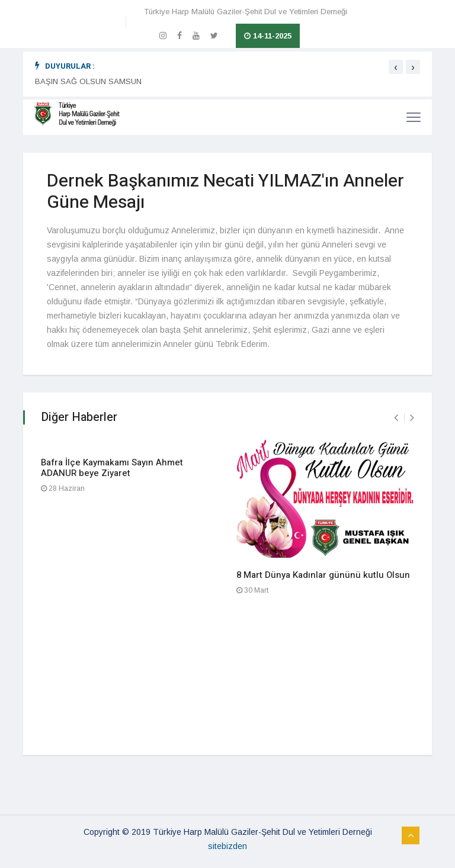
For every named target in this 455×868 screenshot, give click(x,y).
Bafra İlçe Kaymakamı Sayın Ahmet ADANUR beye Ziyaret (112, 468)
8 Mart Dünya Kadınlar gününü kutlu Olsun (323, 575)
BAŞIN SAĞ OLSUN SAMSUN (88, 81)
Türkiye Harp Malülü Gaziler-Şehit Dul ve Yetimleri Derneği (246, 12)
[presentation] (396, 67)
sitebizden (227, 846)
